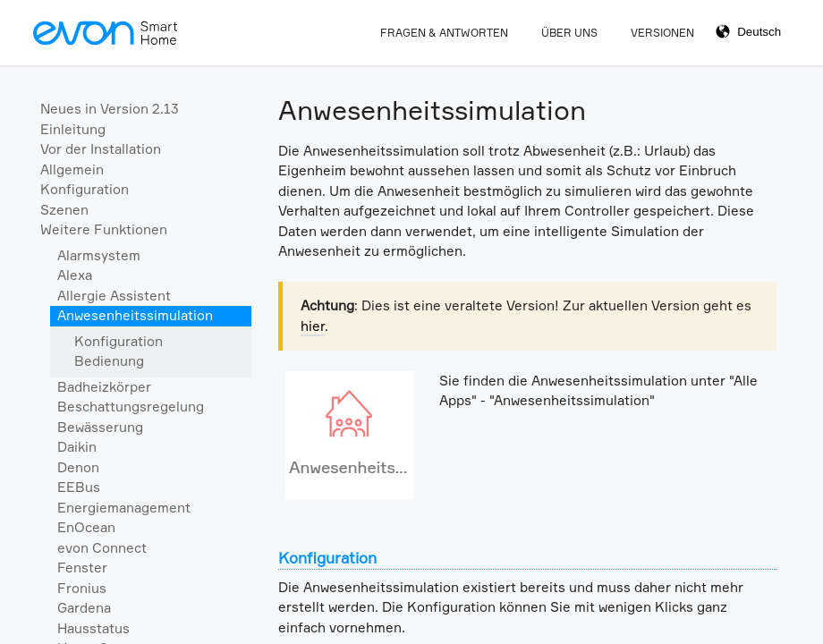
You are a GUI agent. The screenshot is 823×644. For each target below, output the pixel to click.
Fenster (82, 568)
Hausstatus (93, 628)
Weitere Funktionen (104, 229)
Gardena (84, 608)
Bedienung (109, 361)
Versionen (662, 33)
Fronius (82, 588)
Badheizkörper (104, 387)
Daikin (77, 447)
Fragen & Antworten (444, 33)
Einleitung (73, 129)
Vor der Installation (101, 149)
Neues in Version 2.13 (110, 109)
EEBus (79, 487)
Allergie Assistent (114, 296)
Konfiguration (85, 189)
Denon (78, 467)
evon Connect (102, 548)
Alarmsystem (99, 255)
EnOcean (86, 527)
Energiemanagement (124, 508)
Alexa (75, 275)
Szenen (64, 210)
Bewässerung (100, 427)
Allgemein (72, 169)
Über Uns (569, 33)
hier (313, 326)
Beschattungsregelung (131, 407)
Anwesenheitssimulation (135, 315)
